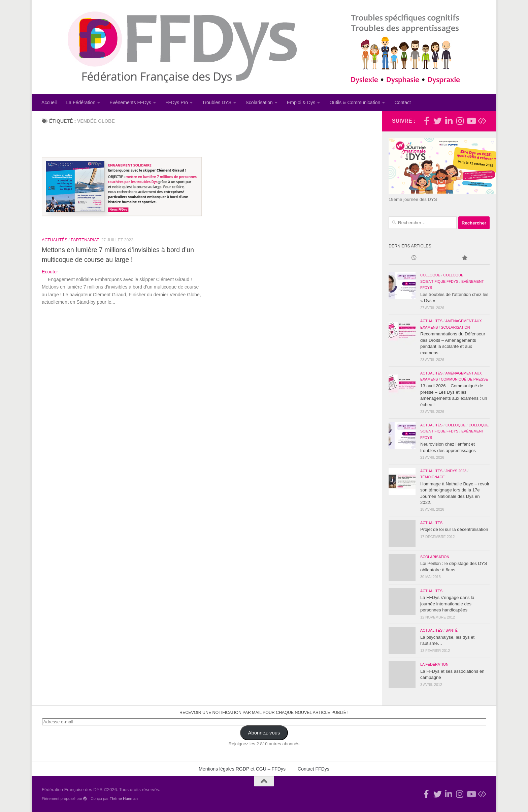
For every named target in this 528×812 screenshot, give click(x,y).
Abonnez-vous (264, 733)
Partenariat (85, 240)
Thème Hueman (124, 798)
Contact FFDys (313, 769)
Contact (403, 102)
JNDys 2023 (456, 471)
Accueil (49, 102)
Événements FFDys (130, 102)
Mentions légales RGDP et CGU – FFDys (242, 769)
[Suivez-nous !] (438, 121)
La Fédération (81, 102)
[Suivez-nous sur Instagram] (460, 121)
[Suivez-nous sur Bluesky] (482, 121)
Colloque (430, 275)
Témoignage (433, 477)
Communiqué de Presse (464, 379)
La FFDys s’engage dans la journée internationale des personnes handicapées (447, 604)
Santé (452, 630)
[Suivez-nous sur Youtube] (471, 121)
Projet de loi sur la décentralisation (454, 529)
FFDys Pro (177, 102)
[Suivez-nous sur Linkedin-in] (449, 121)
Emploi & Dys (301, 102)
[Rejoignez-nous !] (426, 121)
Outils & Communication (355, 102)
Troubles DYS (217, 102)
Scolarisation (259, 102)
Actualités (55, 240)
